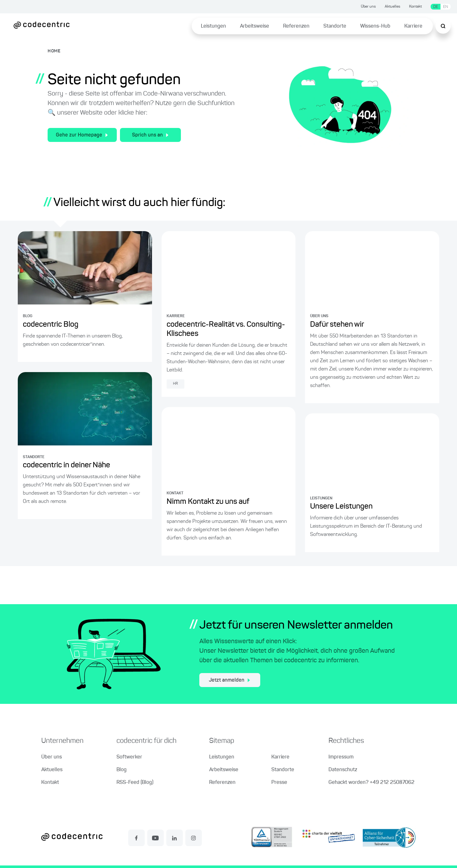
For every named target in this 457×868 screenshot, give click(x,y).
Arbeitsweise (255, 26)
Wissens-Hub (375, 26)
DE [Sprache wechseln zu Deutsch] (436, 7)
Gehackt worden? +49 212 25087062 (371, 783)
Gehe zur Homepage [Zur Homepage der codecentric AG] (82, 135)
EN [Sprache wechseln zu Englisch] (446, 7)
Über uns (368, 7)
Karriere (413, 26)
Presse (279, 783)
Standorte (335, 26)
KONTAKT (175, 493)
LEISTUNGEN (321, 498)
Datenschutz (343, 770)
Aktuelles (392, 7)
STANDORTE (34, 457)
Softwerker (129, 757)
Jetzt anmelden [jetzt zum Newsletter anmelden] (229, 680)
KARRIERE (176, 316)
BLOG (28, 316)
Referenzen (296, 26)
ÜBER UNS (319, 316)
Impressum (341, 757)
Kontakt (415, 7)
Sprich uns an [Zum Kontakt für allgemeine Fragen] (150, 135)
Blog (122, 770)
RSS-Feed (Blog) (135, 783)
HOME (54, 51)
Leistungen (213, 26)
